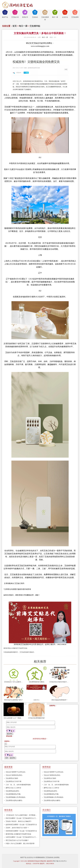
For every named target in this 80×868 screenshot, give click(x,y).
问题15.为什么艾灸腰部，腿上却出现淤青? (20, 843)
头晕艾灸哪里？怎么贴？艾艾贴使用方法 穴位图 (22, 837)
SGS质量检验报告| (39, 857)
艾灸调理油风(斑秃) (12, 791)
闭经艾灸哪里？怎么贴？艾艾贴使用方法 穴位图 (22, 818)
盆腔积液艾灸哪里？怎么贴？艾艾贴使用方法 (21, 825)
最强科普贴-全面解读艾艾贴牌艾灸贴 (15, 648)
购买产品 (5, 14)
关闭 (7, 758)
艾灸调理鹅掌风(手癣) (13, 794)
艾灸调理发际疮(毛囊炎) (37, 682)
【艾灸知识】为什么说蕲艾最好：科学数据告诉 (14, 682)
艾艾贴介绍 (15, 14)
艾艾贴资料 (75, 14)
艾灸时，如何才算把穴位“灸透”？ (17, 828)
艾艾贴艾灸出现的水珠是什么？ (59, 682)
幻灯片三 (37, 700)
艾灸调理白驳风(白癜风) (14, 800)
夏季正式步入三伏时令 (13, 788)
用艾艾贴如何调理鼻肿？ (59, 700)
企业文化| (30, 857)
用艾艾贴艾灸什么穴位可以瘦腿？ (17, 840)
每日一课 (55, 14)
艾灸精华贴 (35, 26)
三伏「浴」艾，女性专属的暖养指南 (18, 785)
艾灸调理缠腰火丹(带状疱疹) (16, 797)
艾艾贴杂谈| (49, 857)
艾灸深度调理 (45, 15)
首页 (14, 26)
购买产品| (23, 857)
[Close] (6, 744)
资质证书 (25, 14)
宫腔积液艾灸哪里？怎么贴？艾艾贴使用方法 (21, 831)
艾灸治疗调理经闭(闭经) (14, 775)
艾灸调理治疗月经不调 (13, 781)
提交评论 (10, 734)
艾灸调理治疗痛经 (12, 778)
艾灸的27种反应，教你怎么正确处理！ (19, 821)
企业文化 (65, 14)
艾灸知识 (35, 14)
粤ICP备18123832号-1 (60, 861)
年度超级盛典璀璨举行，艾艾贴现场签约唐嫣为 (19, 652)
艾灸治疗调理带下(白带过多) (16, 772)
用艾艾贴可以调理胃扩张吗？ (14, 700)
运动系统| (57, 857)
